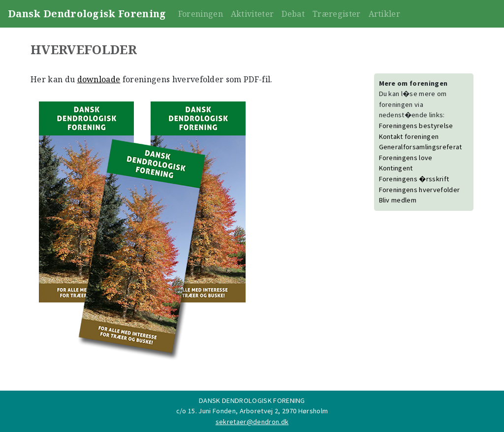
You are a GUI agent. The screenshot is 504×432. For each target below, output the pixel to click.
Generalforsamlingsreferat (421, 147)
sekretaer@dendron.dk (252, 422)
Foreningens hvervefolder (420, 190)
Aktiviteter (252, 14)
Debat (293, 14)
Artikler (385, 14)
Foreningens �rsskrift (414, 179)
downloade (99, 79)
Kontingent (396, 168)
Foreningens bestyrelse (416, 126)
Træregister (337, 14)
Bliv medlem (398, 200)
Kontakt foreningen (409, 136)
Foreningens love (406, 158)
